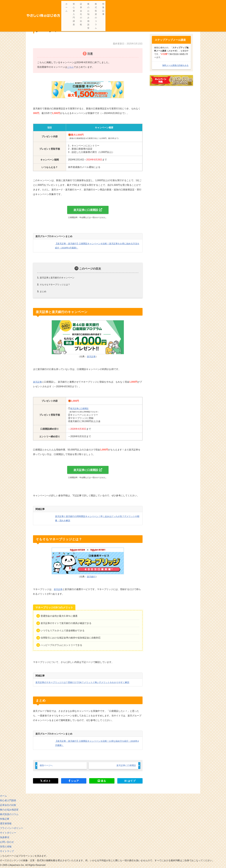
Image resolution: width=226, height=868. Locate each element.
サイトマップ (7, 852)
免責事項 (5, 838)
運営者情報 (6, 824)
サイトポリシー (8, 833)
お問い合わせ (7, 843)
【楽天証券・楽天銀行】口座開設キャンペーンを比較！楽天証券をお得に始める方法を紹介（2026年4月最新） (137, 14)
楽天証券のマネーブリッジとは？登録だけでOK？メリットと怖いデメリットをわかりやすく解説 (86, 683)
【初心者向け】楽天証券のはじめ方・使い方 (63, 14)
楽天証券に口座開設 (86, 210)
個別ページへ (47, 766)
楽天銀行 (91, 577)
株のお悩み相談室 (156, 4)
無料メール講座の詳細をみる (175, 65)
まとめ (43, 292)
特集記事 (195, 4)
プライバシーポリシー (12, 829)
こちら (71, 67)
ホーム (101, 4)
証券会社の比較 (136, 4)
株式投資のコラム (178, 4)
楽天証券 (91, 357)
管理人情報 (6, 847)
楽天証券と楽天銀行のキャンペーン (58, 278)
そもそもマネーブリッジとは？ (56, 285)
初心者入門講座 (117, 4)
